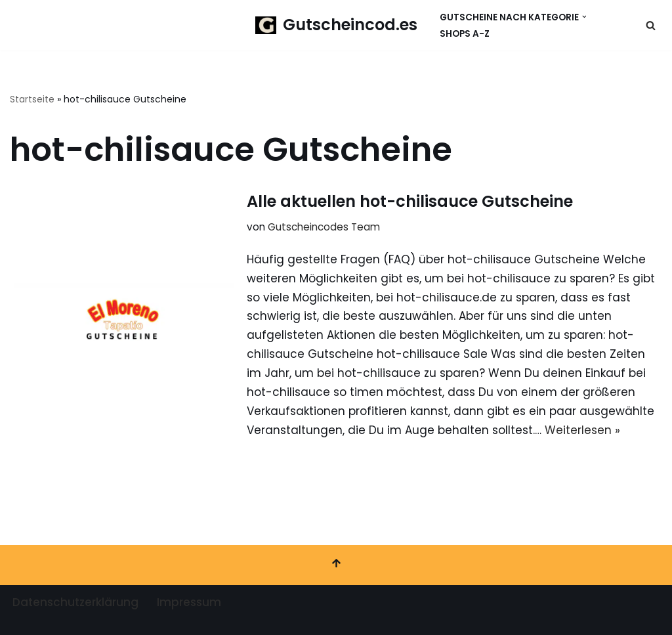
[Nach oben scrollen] (336, 565)
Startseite (32, 99)
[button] (584, 17)
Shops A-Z (465, 34)
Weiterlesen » (582, 430)
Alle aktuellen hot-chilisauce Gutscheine (410, 201)
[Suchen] (651, 25)
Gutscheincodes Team (324, 227)
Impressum (189, 602)
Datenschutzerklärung (75, 602)
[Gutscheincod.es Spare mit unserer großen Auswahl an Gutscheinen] (336, 25)
